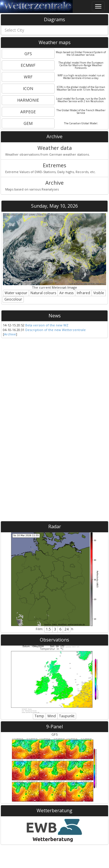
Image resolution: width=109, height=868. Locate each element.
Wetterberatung (54, 811)
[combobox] (54, 30)
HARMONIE (28, 100)
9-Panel (54, 727)
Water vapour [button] (16, 293)
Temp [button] (39, 716)
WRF (28, 77)
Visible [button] (99, 293)
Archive (54, 136)
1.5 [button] (48, 629)
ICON (28, 88)
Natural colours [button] (43, 293)
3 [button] (55, 629)
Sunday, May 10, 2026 (54, 206)
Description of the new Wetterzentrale (56, 330)
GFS (28, 54)
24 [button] (67, 629)
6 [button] (60, 629)
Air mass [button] (66, 293)
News (55, 316)
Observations (54, 640)
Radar (55, 526)
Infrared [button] (83, 293)
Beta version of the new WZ (47, 325)
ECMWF (28, 65)
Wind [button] (52, 716)
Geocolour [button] (13, 299)
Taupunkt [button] (67, 716)
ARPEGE (28, 112)
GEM (28, 123)
